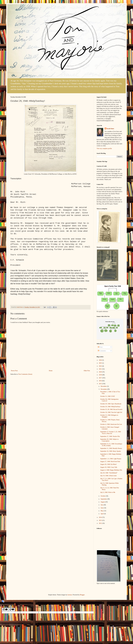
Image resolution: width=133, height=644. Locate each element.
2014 (101, 517)
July (102, 505)
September (104, 499)
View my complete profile (104, 149)
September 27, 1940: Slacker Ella (110, 436)
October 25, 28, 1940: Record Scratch (111, 409)
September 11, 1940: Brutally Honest (111, 448)
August (103, 502)
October (103, 496)
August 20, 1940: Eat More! (108, 464)
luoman (70, 595)
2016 (101, 381)
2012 (101, 523)
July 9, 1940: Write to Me (108, 492)
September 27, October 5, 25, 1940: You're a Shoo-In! (111, 433)
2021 (101, 369)
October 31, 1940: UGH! (108, 396)
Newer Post (14, 371)
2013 (101, 520)
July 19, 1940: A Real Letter (108, 476)
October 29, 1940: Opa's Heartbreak (111, 404)
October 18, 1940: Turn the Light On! (111, 412)
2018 (101, 375)
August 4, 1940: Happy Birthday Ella (111, 470)
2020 (101, 372)
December (104, 386)
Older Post (87, 371)
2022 (101, 366)
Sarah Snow (110, 129)
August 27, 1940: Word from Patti (110, 462)
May (102, 511)
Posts (100, 347)
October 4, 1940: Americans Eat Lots (111, 424)
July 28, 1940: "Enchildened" (109, 473)
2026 (101, 360)
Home (51, 371)
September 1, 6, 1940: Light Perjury (111, 459)
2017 (101, 378)
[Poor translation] (12, 610)
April (102, 514)
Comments (102, 351)
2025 (101, 363)
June (102, 508)
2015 (101, 384)
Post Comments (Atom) (25, 374)
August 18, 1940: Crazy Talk (109, 467)
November (104, 389)
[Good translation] (5, 610)
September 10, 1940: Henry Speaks (111, 451)
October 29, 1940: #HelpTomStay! (110, 407)
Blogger (82, 595)
